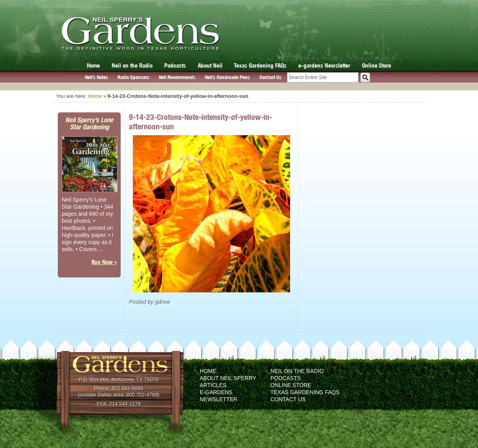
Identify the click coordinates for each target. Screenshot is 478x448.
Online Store (377, 65)
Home (93, 65)
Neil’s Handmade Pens (227, 77)
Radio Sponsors (133, 77)
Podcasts (175, 65)
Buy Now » (104, 262)
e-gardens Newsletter (324, 65)
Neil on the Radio (132, 65)
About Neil (210, 65)
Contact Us (270, 77)
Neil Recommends (177, 77)
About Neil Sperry (228, 378)
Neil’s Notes (97, 77)
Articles (213, 385)
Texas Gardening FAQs (260, 65)
